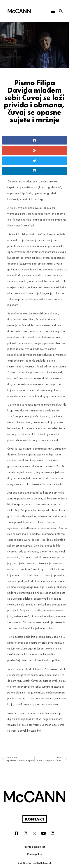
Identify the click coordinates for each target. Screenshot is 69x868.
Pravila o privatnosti (35, 847)
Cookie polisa (34, 854)
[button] (53, 11)
